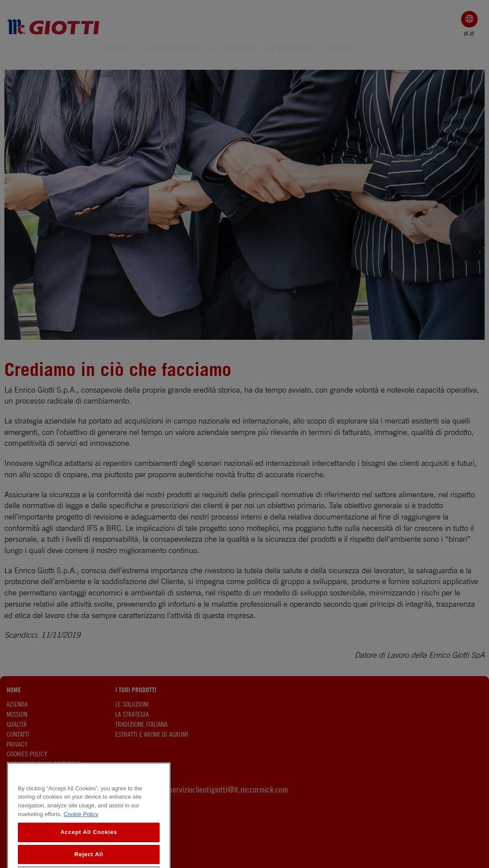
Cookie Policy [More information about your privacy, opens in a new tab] (81, 844)
